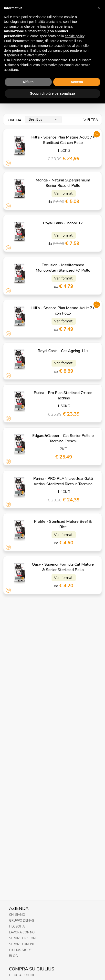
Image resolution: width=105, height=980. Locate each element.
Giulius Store (20, 950)
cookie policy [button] (75, 25)
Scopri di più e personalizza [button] (52, 83)
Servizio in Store (23, 938)
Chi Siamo (17, 915)
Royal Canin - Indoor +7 (63, 223)
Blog (13, 956)
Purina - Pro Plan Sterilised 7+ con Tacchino (63, 395)
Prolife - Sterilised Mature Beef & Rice (63, 524)
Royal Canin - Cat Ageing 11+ (63, 351)
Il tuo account (22, 975)
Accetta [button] (77, 71)
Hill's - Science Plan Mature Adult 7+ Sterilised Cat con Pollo (63, 140)
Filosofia (17, 927)
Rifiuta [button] (28, 71)
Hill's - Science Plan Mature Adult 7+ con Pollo (63, 311)
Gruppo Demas (21, 921)
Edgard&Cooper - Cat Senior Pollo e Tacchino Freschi (63, 438)
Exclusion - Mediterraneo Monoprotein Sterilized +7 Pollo (63, 268)
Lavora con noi (22, 932)
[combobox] (43, 120)
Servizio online (22, 944)
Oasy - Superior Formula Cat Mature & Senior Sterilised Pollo (63, 567)
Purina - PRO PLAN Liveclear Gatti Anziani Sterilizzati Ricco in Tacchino (63, 481)
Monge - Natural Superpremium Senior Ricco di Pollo (63, 183)
